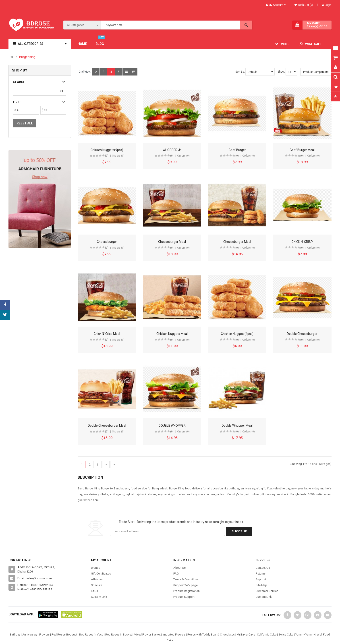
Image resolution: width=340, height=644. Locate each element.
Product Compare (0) (316, 72)
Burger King (27, 57)
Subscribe (239, 531)
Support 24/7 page (186, 585)
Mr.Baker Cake (246, 635)
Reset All (25, 123)
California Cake (267, 635)
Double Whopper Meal (237, 426)
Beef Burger (237, 150)
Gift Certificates (101, 574)
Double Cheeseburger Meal (107, 426)
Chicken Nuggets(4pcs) (237, 334)
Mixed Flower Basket (147, 635)
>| (114, 465)
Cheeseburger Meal (172, 242)
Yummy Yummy (305, 635)
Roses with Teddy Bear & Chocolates (211, 635)
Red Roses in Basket (119, 635)
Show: (281, 72)
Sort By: (240, 72)
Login (327, 5)
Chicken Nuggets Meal (172, 334)
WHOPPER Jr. (172, 150)
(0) (107, 156)
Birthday (15, 635)
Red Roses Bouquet (64, 635)
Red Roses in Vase (91, 635)
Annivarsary (30, 635)
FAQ (176, 574)
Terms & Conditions (186, 579)
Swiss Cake (286, 635)
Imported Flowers (174, 635)
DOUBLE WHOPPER (172, 426)
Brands (96, 568)
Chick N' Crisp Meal (107, 334)
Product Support (184, 597)
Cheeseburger (107, 242)
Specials (97, 585)
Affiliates (97, 579)
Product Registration (187, 591)
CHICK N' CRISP (302, 242)
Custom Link (99, 597)
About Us (179, 568)
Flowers (44, 635)
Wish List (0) (305, 5)
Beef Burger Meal (302, 150)
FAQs (94, 591)
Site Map (261, 585)
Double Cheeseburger (302, 334)
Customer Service (267, 591)
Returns (261, 574)
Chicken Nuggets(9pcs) (107, 150)
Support (261, 579)
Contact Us (263, 568)
